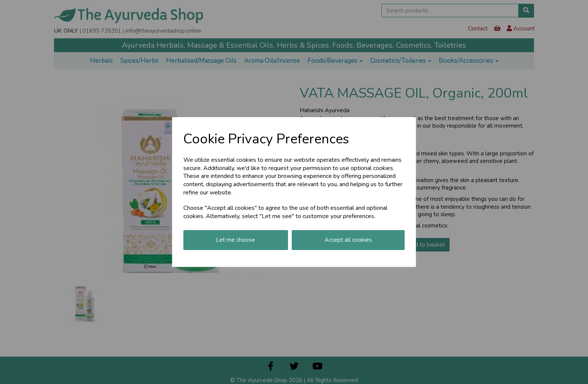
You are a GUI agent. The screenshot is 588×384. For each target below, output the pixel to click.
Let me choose (235, 240)
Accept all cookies (348, 240)
